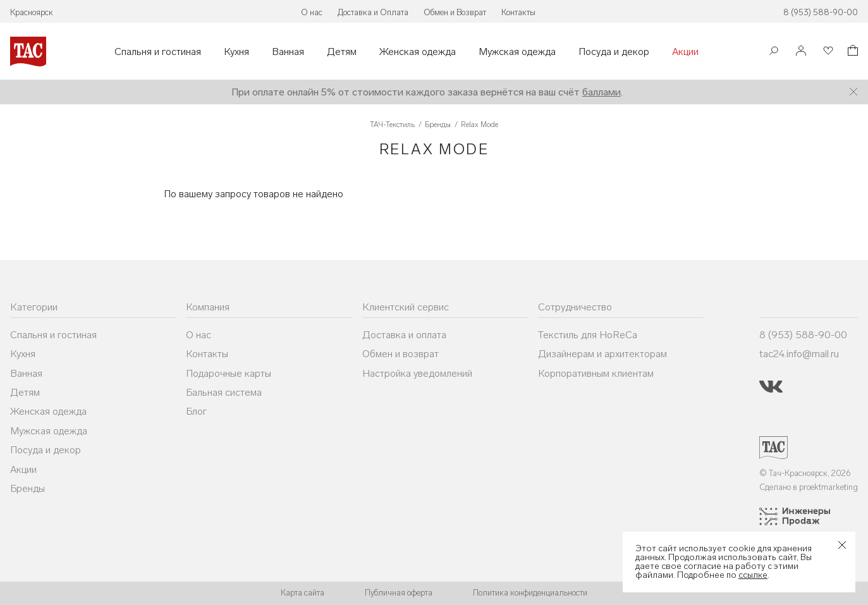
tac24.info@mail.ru (799, 354)
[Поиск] (774, 52)
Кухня (236, 52)
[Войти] (801, 52)
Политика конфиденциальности (530, 593)
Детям (342, 52)
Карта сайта (303, 593)
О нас (312, 12)
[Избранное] (827, 52)
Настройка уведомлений (417, 373)
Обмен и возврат (400, 354)
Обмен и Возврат (455, 12)
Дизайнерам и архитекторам (602, 354)
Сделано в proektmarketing (809, 487)
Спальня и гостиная (158, 52)
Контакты (518, 12)
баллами (602, 92)
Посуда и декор (614, 52)
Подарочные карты (229, 373)
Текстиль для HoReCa (588, 335)
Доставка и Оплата (373, 12)
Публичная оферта (399, 593)
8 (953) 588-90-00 (821, 12)
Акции (685, 52)
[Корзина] (852, 52)
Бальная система (224, 392)
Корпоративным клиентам (596, 373)
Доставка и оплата (404, 335)
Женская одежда (418, 52)
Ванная (288, 52)
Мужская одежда (517, 52)
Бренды (28, 488)
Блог (196, 411)
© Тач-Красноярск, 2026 (805, 473)
